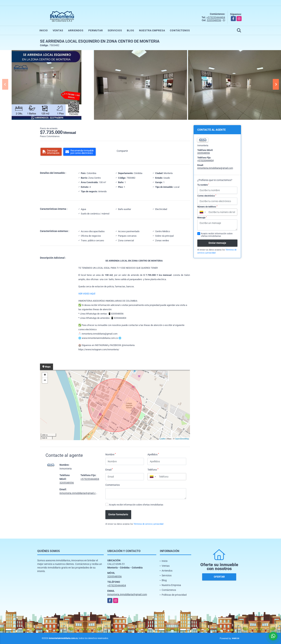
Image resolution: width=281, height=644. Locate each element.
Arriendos (76, 30)
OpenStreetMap (182, 439)
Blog (131, 30)
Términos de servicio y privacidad (148, 524)
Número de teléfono (207, 207)
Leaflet (162, 439)
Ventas (58, 30)
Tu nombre (203, 185)
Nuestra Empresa (152, 30)
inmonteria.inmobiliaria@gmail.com (79, 493)
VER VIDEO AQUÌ (87, 294)
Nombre (111, 454)
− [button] (45, 381)
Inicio (44, 30)
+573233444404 (216, 17)
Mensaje (202, 218)
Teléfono (153, 469)
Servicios (115, 30)
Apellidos (153, 454)
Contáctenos (180, 30)
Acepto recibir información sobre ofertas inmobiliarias (136, 505)
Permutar (96, 30)
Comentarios (113, 485)
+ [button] (45, 375)
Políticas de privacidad (174, 595)
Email (109, 469)
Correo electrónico (207, 196)
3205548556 (214, 20)
